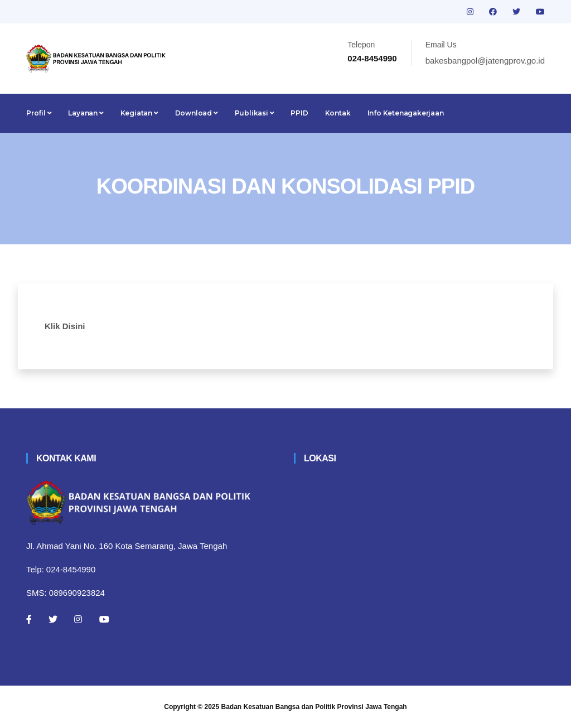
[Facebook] (29, 619)
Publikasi (255, 113)
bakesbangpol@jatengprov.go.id (485, 61)
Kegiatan (139, 113)
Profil (39, 113)
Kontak (338, 113)
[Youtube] (104, 619)
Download (197, 113)
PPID (299, 113)
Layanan (86, 113)
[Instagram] (78, 619)
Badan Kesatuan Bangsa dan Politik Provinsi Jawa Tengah (314, 707)
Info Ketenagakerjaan (406, 113)
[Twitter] (53, 619)
